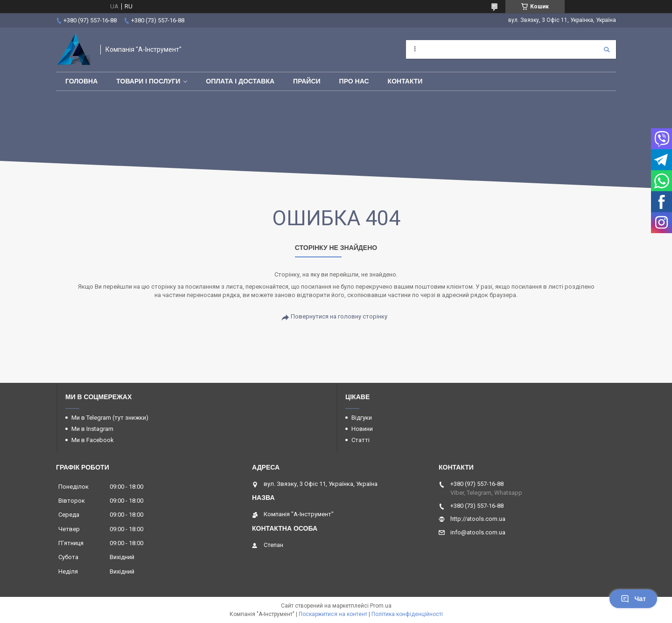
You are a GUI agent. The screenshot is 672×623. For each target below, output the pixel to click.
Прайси (307, 81)
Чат (633, 599)
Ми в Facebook (93, 440)
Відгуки (362, 418)
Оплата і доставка (240, 81)
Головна (81, 81)
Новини (362, 429)
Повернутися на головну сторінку (339, 316)
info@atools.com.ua (478, 532)
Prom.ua (381, 606)
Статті (360, 440)
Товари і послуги (148, 81)
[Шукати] (607, 49)
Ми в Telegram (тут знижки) (110, 418)
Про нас (354, 81)
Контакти (405, 81)
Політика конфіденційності (407, 614)
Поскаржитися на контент (333, 614)
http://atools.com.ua (478, 519)
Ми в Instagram (92, 429)
